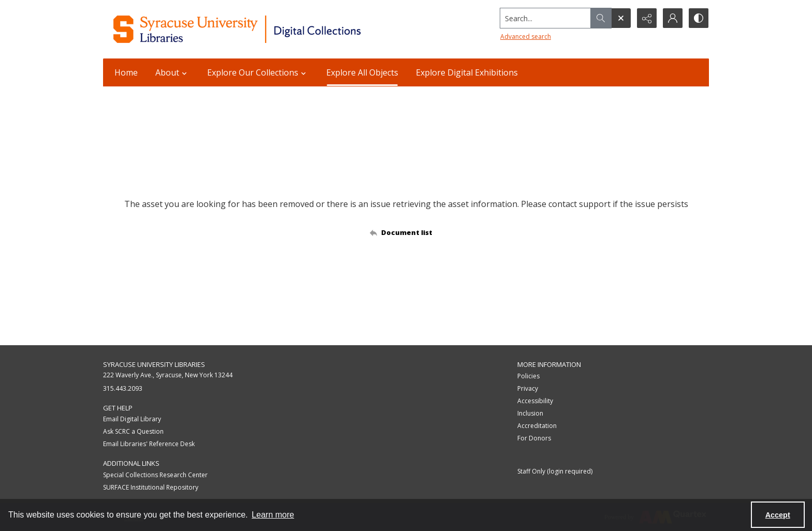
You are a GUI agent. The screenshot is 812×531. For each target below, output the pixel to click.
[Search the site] (546, 18)
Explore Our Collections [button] (258, 72)
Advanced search (526, 36)
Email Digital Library (132, 419)
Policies (528, 376)
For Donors (534, 438)
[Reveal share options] (647, 18)
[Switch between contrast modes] (699, 18)
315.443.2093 (123, 388)
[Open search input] (621, 18)
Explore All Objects (362, 72)
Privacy (528, 388)
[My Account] (673, 18)
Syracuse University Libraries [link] (154, 364)
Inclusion (530, 413)
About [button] (172, 72)
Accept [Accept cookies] (778, 515)
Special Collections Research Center (155, 475)
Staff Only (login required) (555, 471)
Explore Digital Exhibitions (467, 72)
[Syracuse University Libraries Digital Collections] (267, 29)
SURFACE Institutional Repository (151, 487)
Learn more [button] (273, 515)
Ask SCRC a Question (133, 431)
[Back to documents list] (406, 232)
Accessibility (535, 401)
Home (126, 72)
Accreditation (537, 426)
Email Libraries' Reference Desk (149, 444)
